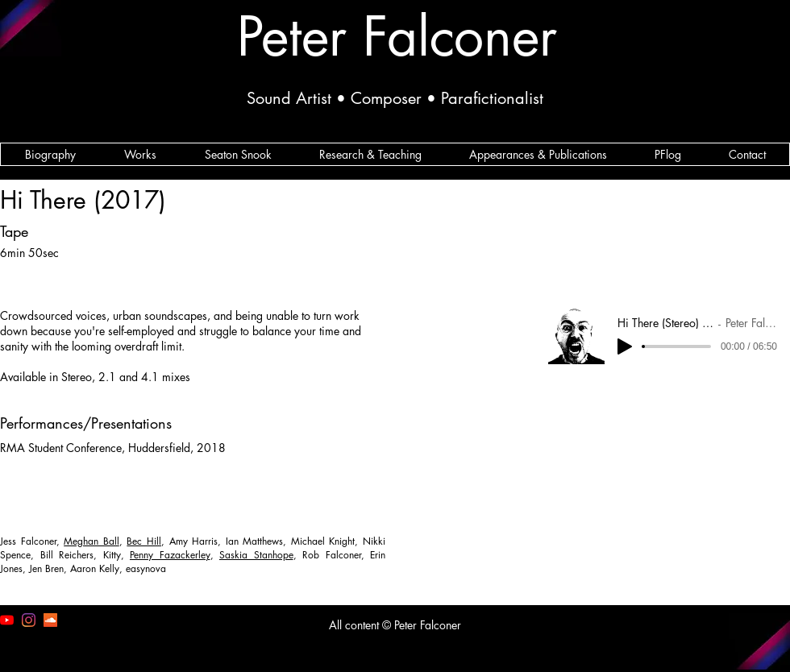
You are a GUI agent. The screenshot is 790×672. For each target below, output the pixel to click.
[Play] (625, 346)
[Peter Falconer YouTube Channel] (7, 620)
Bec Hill (144, 541)
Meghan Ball (91, 541)
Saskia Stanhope (256, 555)
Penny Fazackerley (170, 555)
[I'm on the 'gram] (29, 620)
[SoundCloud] (50, 620)
